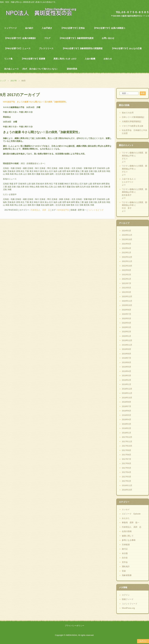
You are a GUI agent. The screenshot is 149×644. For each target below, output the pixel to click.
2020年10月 (127, 305)
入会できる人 (128, 179)
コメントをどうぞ (96, 210)
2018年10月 (127, 398)
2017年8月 (127, 455)
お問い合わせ (108, 38)
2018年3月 (127, 424)
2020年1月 (127, 336)
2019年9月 (127, 349)
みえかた (126, 518)
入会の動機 (90, 59)
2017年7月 (127, 459)
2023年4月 (127, 248)
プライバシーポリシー (74, 626)
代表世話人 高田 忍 (40, 210)
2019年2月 (127, 380)
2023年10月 (127, 239)
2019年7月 (127, 358)
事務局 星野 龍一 (131, 523)
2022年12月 (127, 257)
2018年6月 (127, 411)
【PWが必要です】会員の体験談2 (20, 38)
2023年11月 (127, 235)
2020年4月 (127, 323)
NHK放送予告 (63, 210)
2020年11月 (127, 301)
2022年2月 (127, 275)
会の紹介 (29, 28)
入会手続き (47, 28)
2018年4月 (127, 419)
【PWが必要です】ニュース (17, 48)
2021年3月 (127, 292)
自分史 (125, 558)
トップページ (10, 28)
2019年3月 (127, 376)
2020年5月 (127, 318)
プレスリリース (46, 48)
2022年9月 (127, 270)
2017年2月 (127, 481)
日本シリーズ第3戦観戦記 (133, 117)
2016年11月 (127, 485)
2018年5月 (127, 415)
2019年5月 (127, 367)
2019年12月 (127, 340)
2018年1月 (127, 433)
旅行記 (125, 549)
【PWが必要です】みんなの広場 (126, 48)
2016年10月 (127, 490)
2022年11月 (127, 261)
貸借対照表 (72, 69)
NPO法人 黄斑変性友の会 (39, 11)
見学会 (125, 562)
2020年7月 (127, 314)
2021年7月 (127, 283)
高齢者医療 (127, 575)
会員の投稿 (127, 531)
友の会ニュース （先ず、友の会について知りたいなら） (31, 69)
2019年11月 (127, 345)
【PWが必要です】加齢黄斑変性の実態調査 (82, 48)
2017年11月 (127, 442)
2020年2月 (127, 332)
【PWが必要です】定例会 (73, 28)
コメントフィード (130, 604)
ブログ (47, 38)
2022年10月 (127, 266)
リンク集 (8, 59)
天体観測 (126, 545)
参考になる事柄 (129, 540)
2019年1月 (127, 384)
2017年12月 (127, 437)
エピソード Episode (131, 514)
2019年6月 (127, 362)
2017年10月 (127, 446)
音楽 (124, 571)
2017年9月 (127, 450)
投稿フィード (128, 599)
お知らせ (108, 59)
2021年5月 (127, 288)
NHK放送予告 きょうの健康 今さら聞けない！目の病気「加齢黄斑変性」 (35, 102)
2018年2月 (127, 428)
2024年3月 (127, 231)
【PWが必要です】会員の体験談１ (109, 28)
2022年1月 (127, 279)
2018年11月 (127, 393)
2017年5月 (127, 468)
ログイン (126, 595)
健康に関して (128, 536)
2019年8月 (127, 354)
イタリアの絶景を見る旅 (133, 126)
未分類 (125, 553)
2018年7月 (127, 406)
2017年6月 (127, 463)
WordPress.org (128, 608)
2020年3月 (127, 327)
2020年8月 (127, 310)
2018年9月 (127, 402)
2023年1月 (127, 253)
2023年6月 (127, 244)
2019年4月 (127, 371)
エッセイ (126, 509)
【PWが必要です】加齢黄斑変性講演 (76, 38)
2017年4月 (127, 472)
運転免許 (126, 566)
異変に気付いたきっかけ (65, 59)
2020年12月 (127, 296)
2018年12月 (127, 389)
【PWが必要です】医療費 (33, 59)
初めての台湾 (128, 113)
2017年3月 (127, 477)
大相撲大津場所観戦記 (132, 121)
